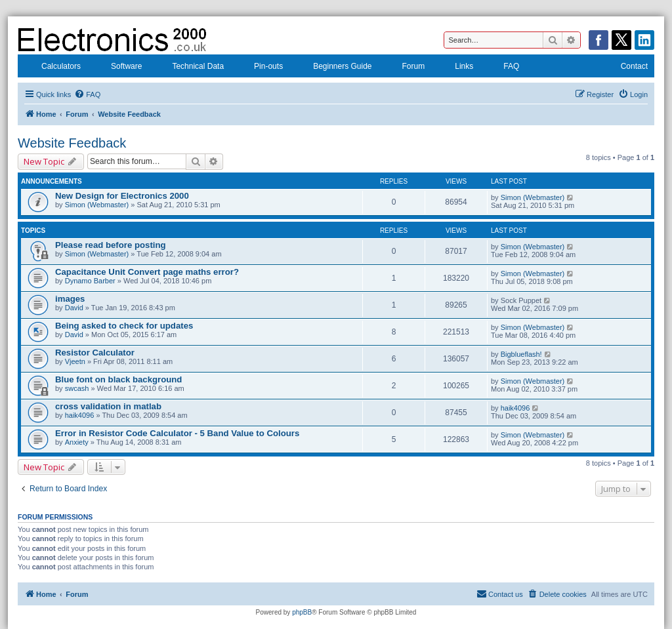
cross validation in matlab (108, 406)
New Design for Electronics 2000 (122, 196)
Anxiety (77, 442)
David (74, 308)
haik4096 (80, 415)
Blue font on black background (118, 379)
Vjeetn (75, 361)
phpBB (302, 612)
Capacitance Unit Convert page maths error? (147, 272)
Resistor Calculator (95, 353)
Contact (626, 68)
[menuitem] (87, 94)
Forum (405, 68)
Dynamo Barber (90, 281)
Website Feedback (72, 143)
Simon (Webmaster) (97, 205)
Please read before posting (111, 245)
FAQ (503, 68)
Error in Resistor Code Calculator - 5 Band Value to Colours (177, 433)
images (70, 299)
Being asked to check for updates (124, 326)
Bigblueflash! (521, 354)
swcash (77, 388)
